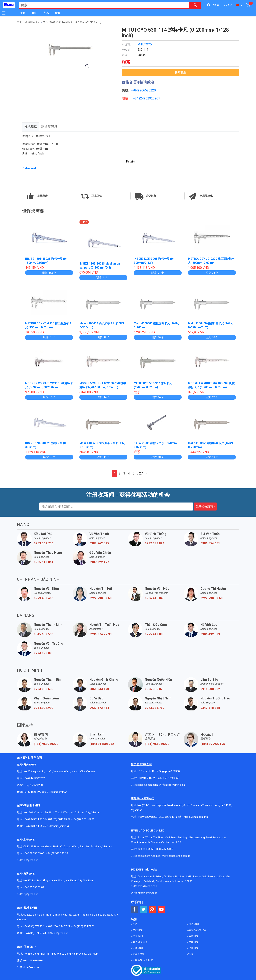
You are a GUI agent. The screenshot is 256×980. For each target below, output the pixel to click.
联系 (58, 13)
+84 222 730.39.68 (34, 853)
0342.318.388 (210, 708)
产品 (46, 13)
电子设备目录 (140, 942)
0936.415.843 (155, 598)
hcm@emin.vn (61, 826)
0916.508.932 (210, 689)
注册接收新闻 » (205, 507)
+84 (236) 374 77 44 (35, 933)
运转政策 (193, 936)
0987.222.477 (99, 562)
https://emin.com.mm (196, 817)
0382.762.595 (99, 543)
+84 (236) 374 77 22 (59, 926)
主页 (23, 13)
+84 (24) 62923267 (34, 778)
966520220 (148, 90)
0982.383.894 (155, 543)
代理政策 (193, 948)
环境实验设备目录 (142, 960)
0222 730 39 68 (100, 598)
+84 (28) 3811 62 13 (83, 819)
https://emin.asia (175, 785)
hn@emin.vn (60, 792)
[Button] (4, 13)
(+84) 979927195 (213, 744)
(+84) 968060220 (157, 744)
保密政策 (137, 930)
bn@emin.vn (31, 860)
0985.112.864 (44, 562)
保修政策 (193, 942)
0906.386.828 (155, 689)
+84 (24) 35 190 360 (35, 792)
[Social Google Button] (152, 909)
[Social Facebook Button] (134, 909)
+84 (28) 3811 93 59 (59, 819)
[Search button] (195, 5)
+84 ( (137, 98)
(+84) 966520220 (33, 785)
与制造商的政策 (197, 930)
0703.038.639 (44, 689)
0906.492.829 (210, 634)
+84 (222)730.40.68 (57, 853)
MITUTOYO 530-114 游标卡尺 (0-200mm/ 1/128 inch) (72, 22)
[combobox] (102, 5)
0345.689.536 (44, 634)
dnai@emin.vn (31, 967)
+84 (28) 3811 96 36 (35, 819)
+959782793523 (147, 817)
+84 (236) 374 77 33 (83, 926)
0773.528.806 (44, 653)
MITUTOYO (145, 44)
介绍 (34, 13)
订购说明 (137, 948)
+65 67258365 (171, 778)
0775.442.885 (155, 634)
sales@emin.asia (147, 785)
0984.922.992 (44, 708)
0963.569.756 (44, 543)
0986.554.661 (210, 543)
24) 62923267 (150, 98)
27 (141, 473)
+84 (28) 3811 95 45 (35, 826)
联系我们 (137, 936)
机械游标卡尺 (32, 22)
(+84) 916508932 (102, 744)
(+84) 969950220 (46, 744)
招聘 (191, 954)
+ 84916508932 (146, 778)
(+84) (135, 90)
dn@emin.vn (61, 933)
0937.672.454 (99, 708)
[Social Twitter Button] (143, 909)
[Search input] (102, 5)
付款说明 (193, 924)
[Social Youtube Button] (161, 909)
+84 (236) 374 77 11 (35, 926)
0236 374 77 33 (100, 634)
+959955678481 (167, 817)
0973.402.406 (44, 598)
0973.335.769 (155, 708)
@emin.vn (33, 894)
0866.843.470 (99, 689)
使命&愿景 (138, 954)
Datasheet (29, 168)
